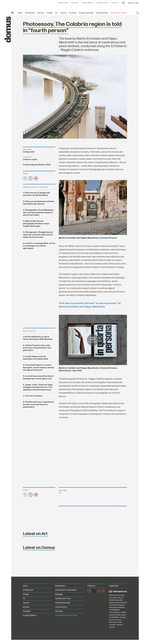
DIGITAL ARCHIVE (87, 3)
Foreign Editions (30, 616)
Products (73, 13)
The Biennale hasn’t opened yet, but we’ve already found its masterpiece (38, 405)
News (20, 13)
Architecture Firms (63, 599)
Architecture (30, 13)
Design (50, 13)
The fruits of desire (34, 396)
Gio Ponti (59, 611)
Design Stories (102, 13)
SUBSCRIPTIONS (102, 3)
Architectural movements (66, 590)
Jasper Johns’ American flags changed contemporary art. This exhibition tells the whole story (38, 387)
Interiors (41, 13)
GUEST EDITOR (63, 3)
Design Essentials (86, 13)
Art (56, 13)
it (121, 3)
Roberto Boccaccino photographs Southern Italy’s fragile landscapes (36, 224)
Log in (137, 3)
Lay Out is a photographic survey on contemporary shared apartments (39, 246)
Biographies (60, 586)
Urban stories (61, 607)
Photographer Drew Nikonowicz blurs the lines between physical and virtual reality (38, 213)
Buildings (59, 594)
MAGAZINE (75, 3)
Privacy (119, 620)
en (123, 3)
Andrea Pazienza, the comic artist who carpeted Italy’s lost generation (37, 348)
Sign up (131, 3)
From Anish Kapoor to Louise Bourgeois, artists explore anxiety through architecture (39, 368)
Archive (63, 13)
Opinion (26, 603)
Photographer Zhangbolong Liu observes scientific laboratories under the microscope (38, 235)
